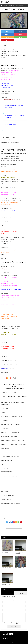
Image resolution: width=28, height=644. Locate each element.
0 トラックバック (20, 593)
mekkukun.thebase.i (5, 492)
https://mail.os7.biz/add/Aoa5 (7, 464)
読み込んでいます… (14, 382)
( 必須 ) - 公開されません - (9, 604)
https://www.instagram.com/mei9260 (7, 471)
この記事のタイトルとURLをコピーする (14, 527)
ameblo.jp (3, 518)
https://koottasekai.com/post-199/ (8, 225)
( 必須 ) (8, 600)
